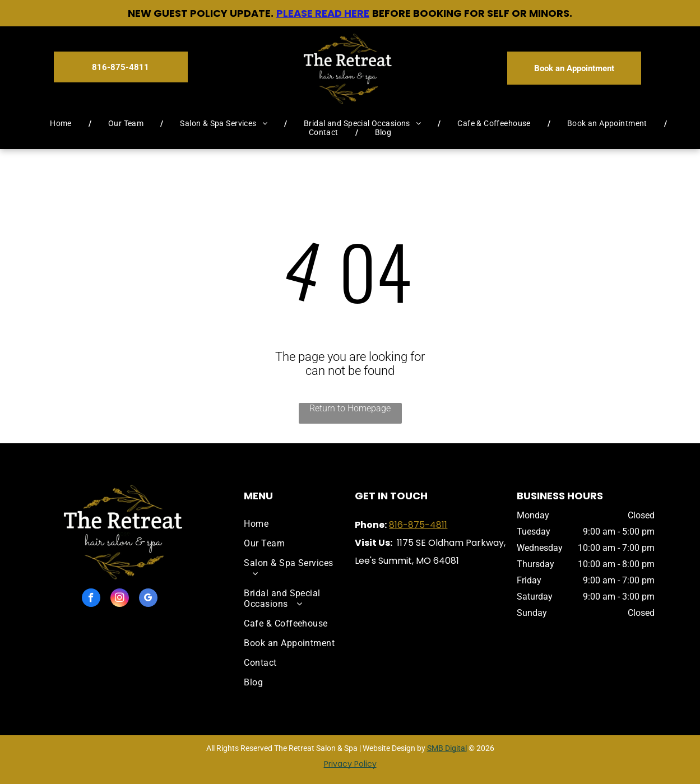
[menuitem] (62, 123)
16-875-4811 (421, 525)
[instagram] (120, 599)
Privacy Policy (350, 764)
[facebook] (91, 599)
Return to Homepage (350, 408)
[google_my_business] (148, 599)
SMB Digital (447, 748)
